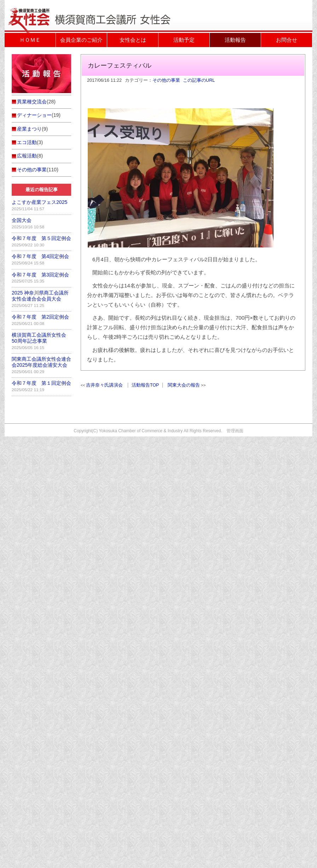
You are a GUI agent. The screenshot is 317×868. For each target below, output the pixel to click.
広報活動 (27, 156)
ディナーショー (34, 115)
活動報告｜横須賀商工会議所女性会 (93, 9)
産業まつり (29, 129)
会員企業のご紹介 (81, 40)
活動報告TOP (145, 385)
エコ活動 (27, 142)
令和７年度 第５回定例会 (41, 238)
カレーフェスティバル (120, 65)
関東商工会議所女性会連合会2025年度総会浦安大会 (41, 362)
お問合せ (287, 40)
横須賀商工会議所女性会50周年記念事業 (39, 338)
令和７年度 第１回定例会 (41, 383)
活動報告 (235, 40)
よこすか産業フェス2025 (39, 202)
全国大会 (22, 220)
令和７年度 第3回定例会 (40, 275)
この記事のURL (199, 80)
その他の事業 (166, 80)
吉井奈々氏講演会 (104, 385)
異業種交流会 (32, 102)
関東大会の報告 (184, 385)
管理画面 (235, 431)
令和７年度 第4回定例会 (40, 256)
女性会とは (133, 40)
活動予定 (184, 40)
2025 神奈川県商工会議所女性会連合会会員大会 (40, 296)
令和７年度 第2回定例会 (40, 317)
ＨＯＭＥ (30, 40)
